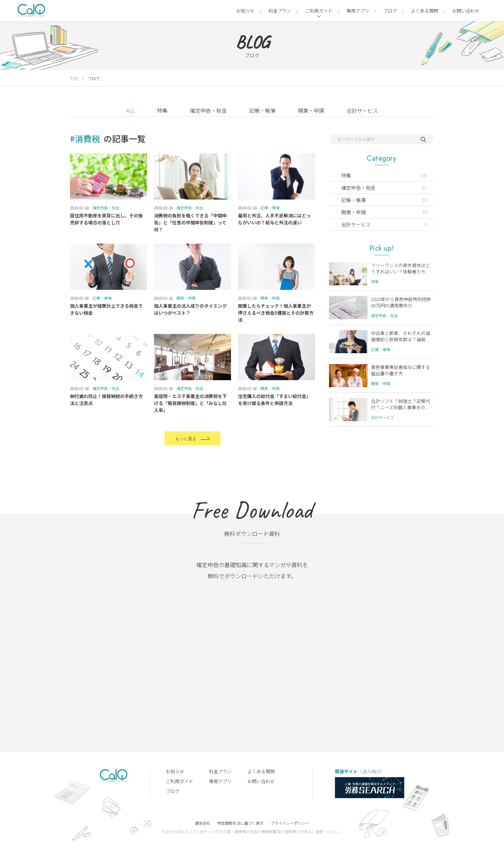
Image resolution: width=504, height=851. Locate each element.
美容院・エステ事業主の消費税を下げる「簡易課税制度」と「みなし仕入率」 (190, 403)
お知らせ (245, 11)
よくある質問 (425, 11)
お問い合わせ (466, 11)
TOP (74, 78)
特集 (162, 110)
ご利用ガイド (319, 11)
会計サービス (362, 110)
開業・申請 (311, 110)
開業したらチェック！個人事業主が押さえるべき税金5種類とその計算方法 (276, 313)
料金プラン (280, 11)
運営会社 (203, 823)
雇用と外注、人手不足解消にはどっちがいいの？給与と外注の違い (274, 219)
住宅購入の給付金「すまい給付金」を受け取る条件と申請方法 (274, 400)
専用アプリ (358, 11)
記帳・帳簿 (262, 110)
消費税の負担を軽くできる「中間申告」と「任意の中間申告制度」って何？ (190, 222)
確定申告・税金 (208, 110)
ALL (130, 110)
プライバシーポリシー (290, 823)
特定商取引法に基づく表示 (240, 823)
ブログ (390, 11)
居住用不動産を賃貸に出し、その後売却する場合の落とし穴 (106, 219)
